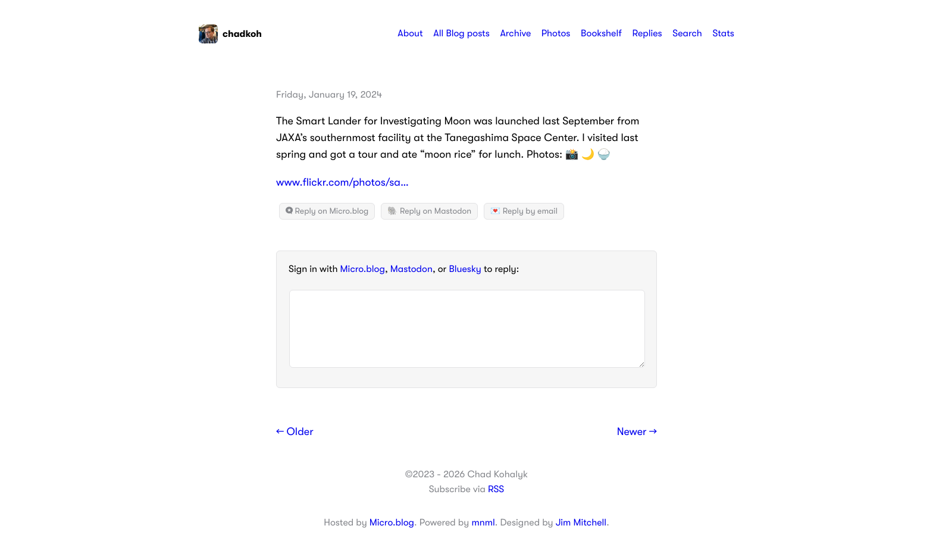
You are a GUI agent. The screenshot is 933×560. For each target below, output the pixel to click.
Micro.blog (363, 269)
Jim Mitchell (581, 523)
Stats (723, 33)
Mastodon (411, 269)
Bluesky (465, 269)
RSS (496, 489)
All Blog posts (461, 33)
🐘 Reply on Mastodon (429, 211)
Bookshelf (601, 33)
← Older (295, 432)
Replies (647, 33)
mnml (483, 523)
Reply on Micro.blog (327, 211)
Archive (515, 33)
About (410, 33)
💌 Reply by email (524, 211)
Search (687, 33)
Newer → (637, 432)
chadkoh (230, 34)
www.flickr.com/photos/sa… (342, 183)
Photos (556, 33)
